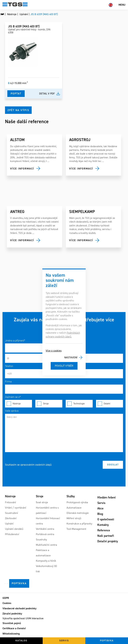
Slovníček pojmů (12, 623)
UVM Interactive (34, 618)
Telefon (9, 366)
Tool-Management (76, 529)
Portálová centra (45, 534)
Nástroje (18, 404)
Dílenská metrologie (78, 513)
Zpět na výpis (18, 110)
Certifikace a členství (14, 628)
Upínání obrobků (14, 529)
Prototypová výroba (77, 502)
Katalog (21, 641)
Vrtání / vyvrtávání (16, 508)
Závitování (11, 518)
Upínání (9, 524)
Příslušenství (12, 534)
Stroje (49, 404)
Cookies (7, 603)
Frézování (10, 502)
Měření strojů (74, 518)
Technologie (79, 404)
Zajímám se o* (13, 397)
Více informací (22, 169)
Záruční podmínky (12, 614)
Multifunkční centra (46, 545)
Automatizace (74, 508)
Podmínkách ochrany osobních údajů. (63, 335)
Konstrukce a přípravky (79, 524)
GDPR (6, 598)
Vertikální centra (45, 529)
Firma (8, 382)
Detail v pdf (47, 94)
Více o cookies (54, 351)
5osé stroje (42, 502)
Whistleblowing (11, 634)
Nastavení (71, 357)
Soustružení (11, 513)
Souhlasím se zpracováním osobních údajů (28, 465)
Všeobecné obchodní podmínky (19, 608)
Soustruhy (41, 540)
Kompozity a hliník (46, 561)
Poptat (16, 94)
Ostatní (109, 404)
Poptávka (19, 583)
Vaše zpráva (12, 411)
